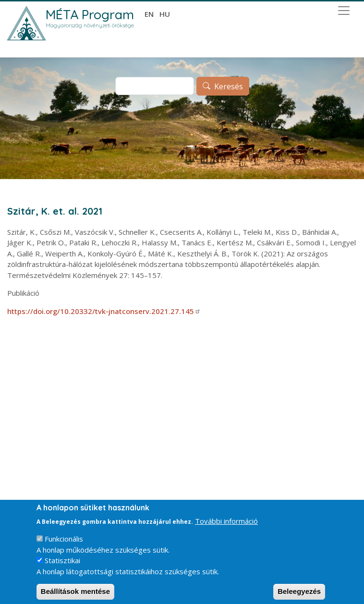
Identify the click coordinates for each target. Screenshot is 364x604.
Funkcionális (64, 545)
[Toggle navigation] (344, 11)
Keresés (229, 86)
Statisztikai (62, 567)
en (149, 14)
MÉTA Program (90, 14)
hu (165, 14)
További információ (226, 527)
